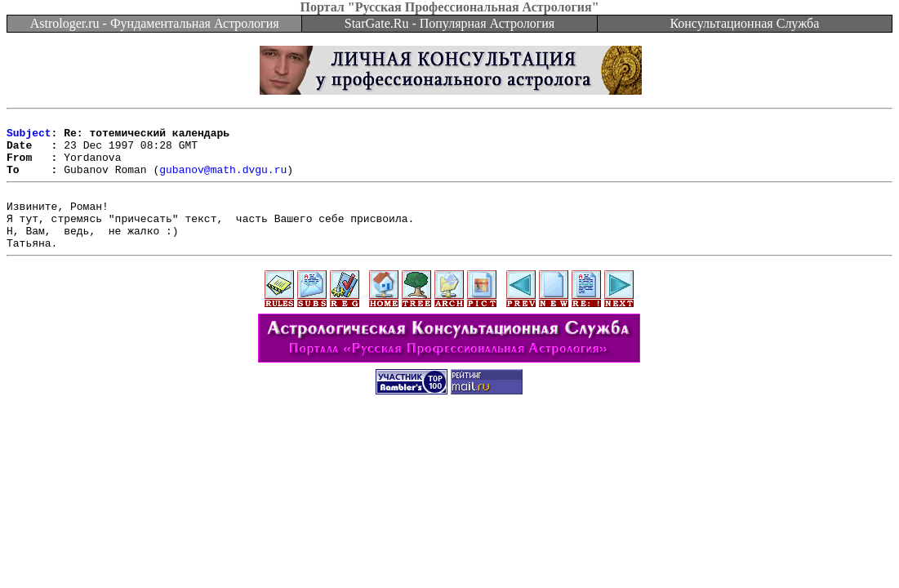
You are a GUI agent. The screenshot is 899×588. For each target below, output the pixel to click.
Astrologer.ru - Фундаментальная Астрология (155, 23)
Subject (29, 137)
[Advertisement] (450, 467)
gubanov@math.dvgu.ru (223, 181)
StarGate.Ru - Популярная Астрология (449, 23)
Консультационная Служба (744, 23)
